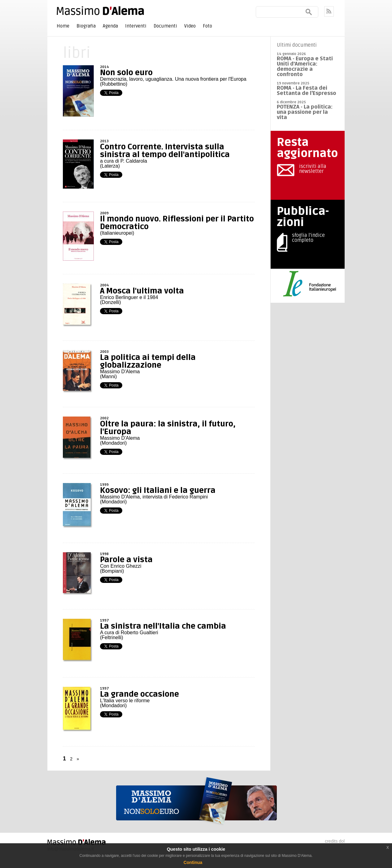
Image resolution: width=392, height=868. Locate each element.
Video (190, 26)
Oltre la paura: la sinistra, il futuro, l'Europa (168, 428)
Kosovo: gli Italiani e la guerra (158, 490)
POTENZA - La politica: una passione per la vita (305, 112)
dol (342, 841)
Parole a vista (126, 560)
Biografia (86, 26)
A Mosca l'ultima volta (142, 291)
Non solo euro (126, 73)
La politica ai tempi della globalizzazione (148, 361)
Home (63, 26)
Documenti (165, 26)
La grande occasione (139, 694)
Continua (193, 862)
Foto (207, 26)
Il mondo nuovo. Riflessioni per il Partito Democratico (177, 223)
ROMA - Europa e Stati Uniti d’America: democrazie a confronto (305, 66)
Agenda (110, 26)
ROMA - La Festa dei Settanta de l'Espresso (307, 91)
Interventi (136, 26)
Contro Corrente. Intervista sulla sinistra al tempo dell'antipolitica (165, 151)
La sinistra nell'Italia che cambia (163, 626)
